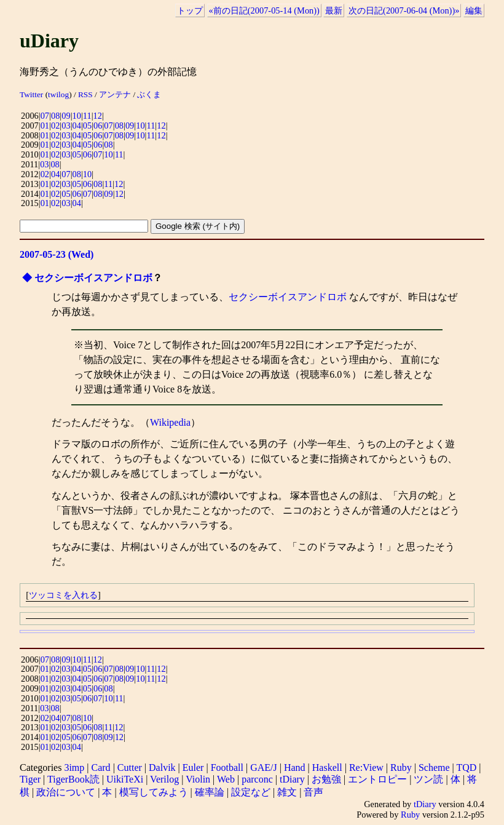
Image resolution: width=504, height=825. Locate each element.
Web (226, 779)
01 (45, 126)
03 (66, 126)
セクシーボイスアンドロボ (93, 278)
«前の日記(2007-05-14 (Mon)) (264, 10)
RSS (85, 94)
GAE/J (264, 767)
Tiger (30, 779)
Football (227, 767)
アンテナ (115, 94)
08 (55, 116)
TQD (466, 767)
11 (87, 116)
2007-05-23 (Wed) (57, 254)
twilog (58, 94)
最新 (334, 10)
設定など (251, 792)
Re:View (366, 767)
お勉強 (326, 779)
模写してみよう (154, 792)
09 (66, 116)
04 (77, 126)
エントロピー (377, 779)
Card (101, 767)
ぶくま (149, 94)
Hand (295, 767)
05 (87, 126)
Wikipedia (170, 422)
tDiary (292, 779)
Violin (198, 779)
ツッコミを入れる (63, 595)
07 (45, 116)
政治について (66, 792)
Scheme (434, 767)
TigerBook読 (73, 779)
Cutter (130, 767)
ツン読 (428, 779)
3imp (74, 767)
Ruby (401, 767)
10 (77, 116)
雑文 (287, 792)
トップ (190, 10)
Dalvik (162, 767)
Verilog (164, 779)
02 (55, 126)
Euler (193, 767)
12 (98, 116)
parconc (257, 779)
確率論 (210, 792)
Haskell (327, 767)
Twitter (31, 94)
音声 (313, 792)
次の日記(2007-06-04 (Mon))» (404, 10)
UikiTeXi (125, 779)
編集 (474, 10)
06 (98, 126)
